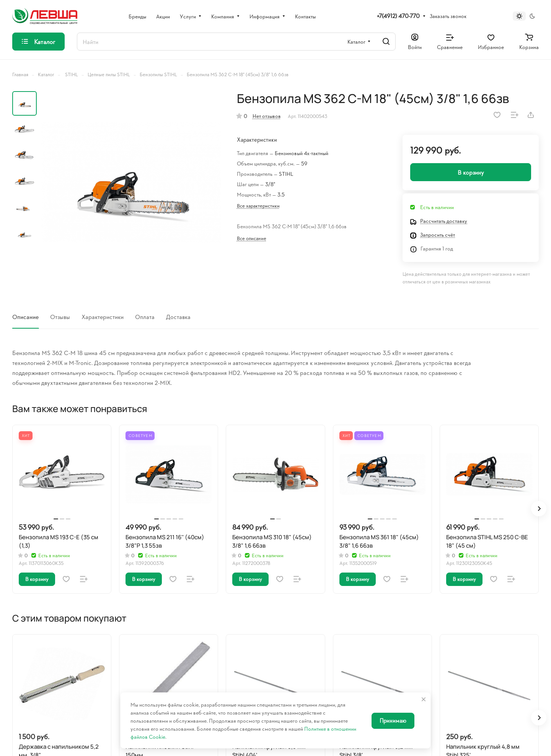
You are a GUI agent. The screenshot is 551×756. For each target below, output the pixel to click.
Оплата (145, 317)
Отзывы (60, 317)
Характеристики (103, 317)
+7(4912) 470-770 (398, 16)
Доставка (178, 317)
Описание (25, 317)
